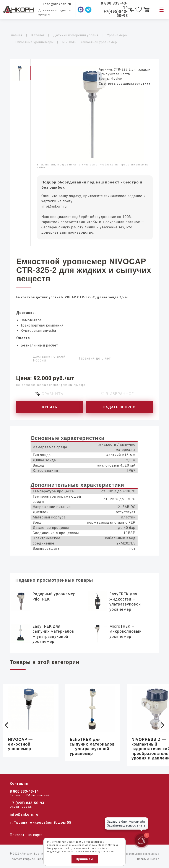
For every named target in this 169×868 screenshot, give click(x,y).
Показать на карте (26, 835)
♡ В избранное (117, 394)
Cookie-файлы (75, 842)
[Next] (162, 725)
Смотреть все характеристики (125, 84)
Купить (50, 407)
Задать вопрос (119, 407)
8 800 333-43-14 (24, 791)
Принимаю (85, 859)
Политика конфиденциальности (31, 859)
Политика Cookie (148, 859)
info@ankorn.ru (54, 206)
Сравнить (52, 394)
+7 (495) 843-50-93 (27, 803)
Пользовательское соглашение (138, 854)
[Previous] (7, 725)
